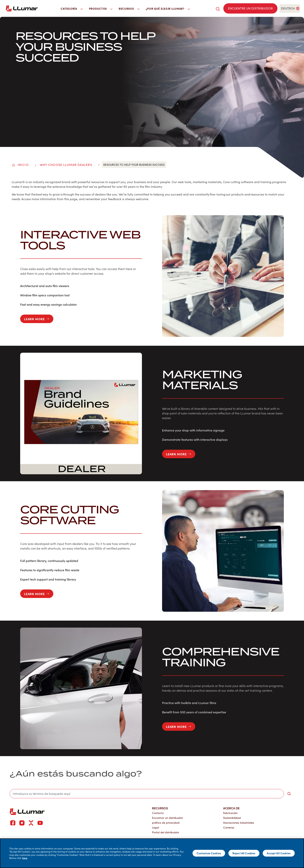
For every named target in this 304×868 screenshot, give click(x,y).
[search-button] (289, 794)
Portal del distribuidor (166, 832)
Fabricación (230, 813)
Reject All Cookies (244, 853)
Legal (155, 827)
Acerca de (231, 808)
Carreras (229, 827)
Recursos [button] (129, 9)
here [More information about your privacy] (25, 858)
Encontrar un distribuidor (168, 818)
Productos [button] (101, 9)
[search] (218, 8)
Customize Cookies (209, 853)
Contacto (158, 813)
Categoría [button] (72, 9)
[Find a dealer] (250, 8)
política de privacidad (166, 823)
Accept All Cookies (279, 853)
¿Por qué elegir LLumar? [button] (168, 9)
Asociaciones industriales (239, 823)
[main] (152, 853)
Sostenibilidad (232, 818)
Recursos (160, 808)
